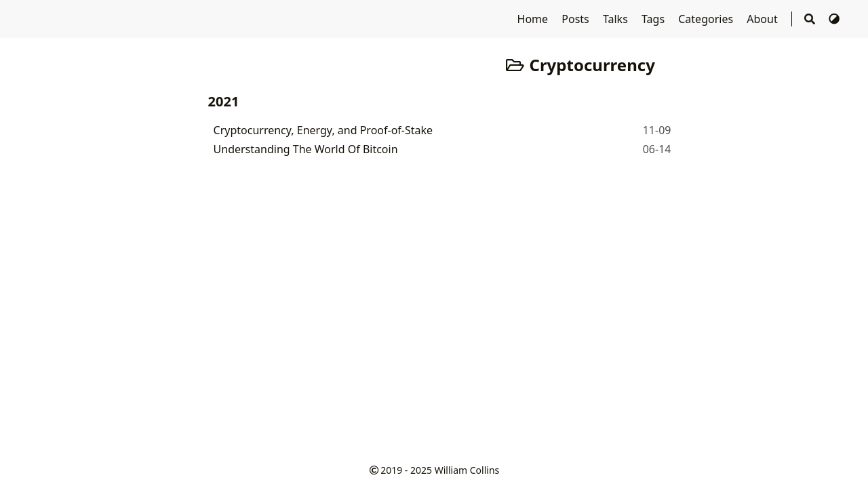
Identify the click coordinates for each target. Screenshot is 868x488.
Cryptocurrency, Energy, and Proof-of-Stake (323, 130)
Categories (707, 19)
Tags (654, 19)
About (764, 19)
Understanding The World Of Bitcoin (306, 149)
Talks (617, 19)
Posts (577, 19)
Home (534, 19)
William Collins (467, 470)
